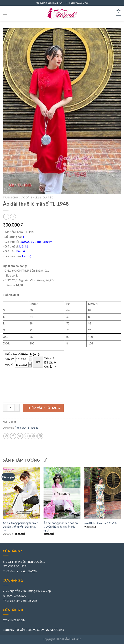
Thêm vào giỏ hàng (43, 408)
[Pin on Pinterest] (33, 436)
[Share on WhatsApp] (6, 436)
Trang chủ (10, 198)
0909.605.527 (17, 596)
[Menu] (5, 13)
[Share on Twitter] (20, 436)
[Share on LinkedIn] (40, 436)
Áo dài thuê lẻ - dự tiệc (37, 198)
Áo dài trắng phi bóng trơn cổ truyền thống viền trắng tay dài (21, 526)
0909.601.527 (17, 566)
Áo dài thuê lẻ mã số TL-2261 (102, 523)
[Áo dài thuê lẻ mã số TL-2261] (103, 493)
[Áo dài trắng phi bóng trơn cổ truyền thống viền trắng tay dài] (21, 493)
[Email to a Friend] (27, 436)
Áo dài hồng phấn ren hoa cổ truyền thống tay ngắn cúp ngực (61, 526)
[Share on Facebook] (13, 436)
